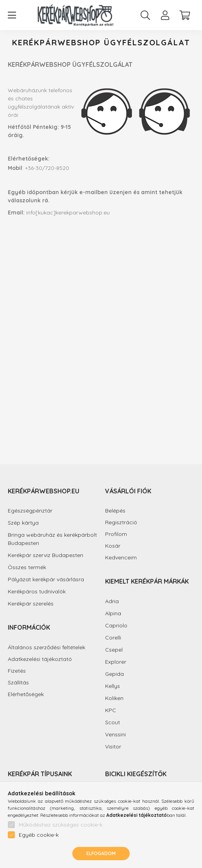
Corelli (113, 638)
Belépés (115, 511)
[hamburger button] (12, 15)
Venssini (115, 734)
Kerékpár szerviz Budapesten (46, 555)
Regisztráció (121, 522)
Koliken (114, 698)
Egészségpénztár (30, 511)
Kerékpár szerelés (31, 604)
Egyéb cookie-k (39, 835)
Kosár (113, 546)
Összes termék (27, 567)
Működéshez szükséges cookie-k (61, 825)
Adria (112, 601)
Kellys (113, 686)
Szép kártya (23, 523)
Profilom (116, 534)
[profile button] (165, 15)
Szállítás (18, 683)
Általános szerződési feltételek (46, 647)
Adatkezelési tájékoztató (40, 659)
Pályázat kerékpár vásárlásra (46, 579)
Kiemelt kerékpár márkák (147, 581)
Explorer (116, 662)
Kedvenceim (121, 558)
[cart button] (184, 15)
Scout (113, 722)
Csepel (114, 650)
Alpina (113, 613)
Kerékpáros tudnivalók (37, 591)
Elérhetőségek (26, 694)
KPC (111, 710)
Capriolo (116, 625)
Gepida (114, 674)
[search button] (145, 15)
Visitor (113, 747)
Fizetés (17, 671)
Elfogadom (101, 853)
